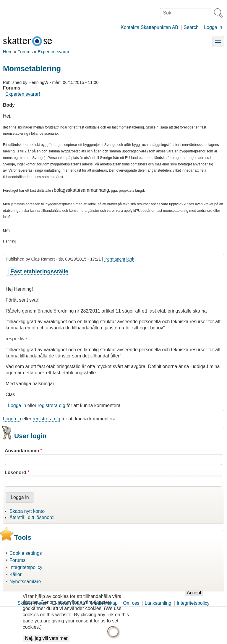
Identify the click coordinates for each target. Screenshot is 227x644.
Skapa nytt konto (27, 511)
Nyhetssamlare (25, 582)
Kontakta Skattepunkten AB (149, 27)
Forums (25, 52)
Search (191, 27)
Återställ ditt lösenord (31, 517)
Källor (16, 574)
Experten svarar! (54, 52)
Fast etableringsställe (39, 271)
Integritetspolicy (26, 567)
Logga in (213, 27)
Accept (194, 596)
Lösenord (16, 473)
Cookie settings (26, 553)
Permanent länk (119, 259)
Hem (8, 52)
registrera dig (52, 405)
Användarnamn (22, 451)
